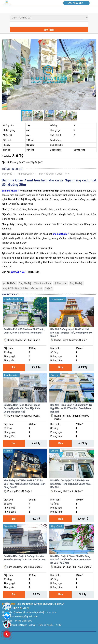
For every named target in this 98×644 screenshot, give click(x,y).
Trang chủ (7, 174)
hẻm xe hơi (36, 289)
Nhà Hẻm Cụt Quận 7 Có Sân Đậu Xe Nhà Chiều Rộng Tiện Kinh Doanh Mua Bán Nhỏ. (70, 484)
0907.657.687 (18, 272)
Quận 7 (49, 289)
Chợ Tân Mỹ (25, 283)
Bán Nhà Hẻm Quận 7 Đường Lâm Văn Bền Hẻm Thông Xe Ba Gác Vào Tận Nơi (25, 558)
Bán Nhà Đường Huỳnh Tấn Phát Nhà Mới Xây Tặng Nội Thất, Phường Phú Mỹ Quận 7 (71, 333)
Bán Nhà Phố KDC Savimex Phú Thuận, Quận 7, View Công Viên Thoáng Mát (24, 331)
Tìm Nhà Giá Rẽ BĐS (23, 621)
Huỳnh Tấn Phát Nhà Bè (15, 289)
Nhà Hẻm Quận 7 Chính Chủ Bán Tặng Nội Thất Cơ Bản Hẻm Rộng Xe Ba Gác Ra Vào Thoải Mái (70, 560)
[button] (93, 42)
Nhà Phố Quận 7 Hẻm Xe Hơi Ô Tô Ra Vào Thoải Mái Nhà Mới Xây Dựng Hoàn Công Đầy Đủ (25, 484)
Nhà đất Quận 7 (26, 174)
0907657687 (75, 3)
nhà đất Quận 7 (61, 234)
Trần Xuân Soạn (43, 283)
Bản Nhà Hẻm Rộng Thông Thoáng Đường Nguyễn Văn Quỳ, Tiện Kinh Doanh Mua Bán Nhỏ (22, 408)
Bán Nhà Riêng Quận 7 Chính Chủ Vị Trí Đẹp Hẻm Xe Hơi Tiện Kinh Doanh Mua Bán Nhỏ (71, 408)
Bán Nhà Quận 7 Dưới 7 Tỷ (53, 174)
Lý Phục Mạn (60, 283)
